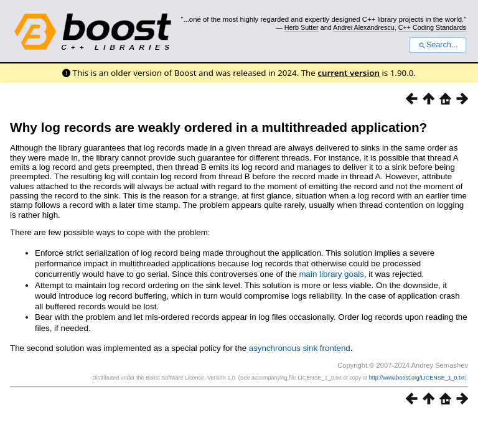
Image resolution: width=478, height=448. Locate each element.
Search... (438, 45)
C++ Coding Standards (432, 27)
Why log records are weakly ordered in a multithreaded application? (218, 127)
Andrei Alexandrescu (364, 27)
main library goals (332, 274)
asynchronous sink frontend (300, 348)
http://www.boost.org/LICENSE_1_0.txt (417, 378)
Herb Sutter (302, 27)
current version (349, 73)
